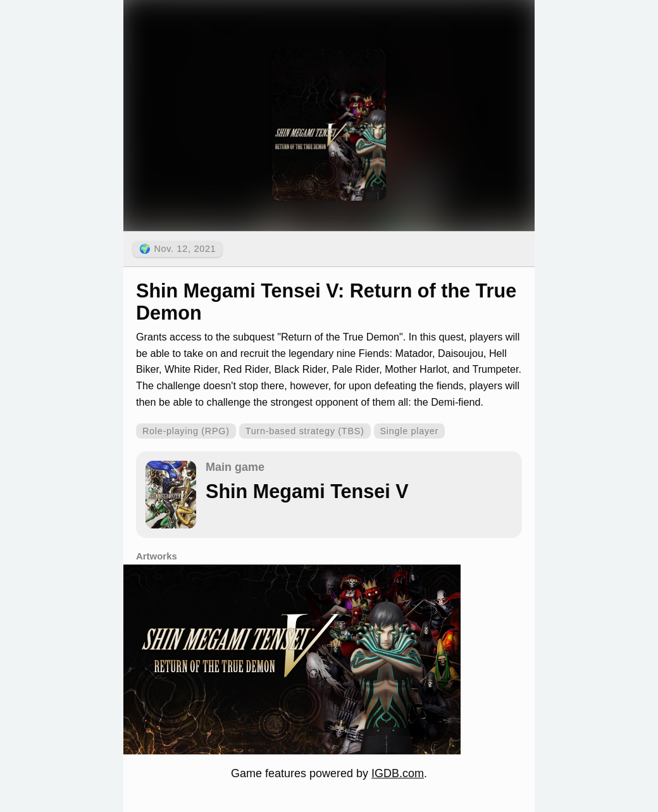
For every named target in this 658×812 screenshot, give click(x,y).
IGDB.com (398, 773)
